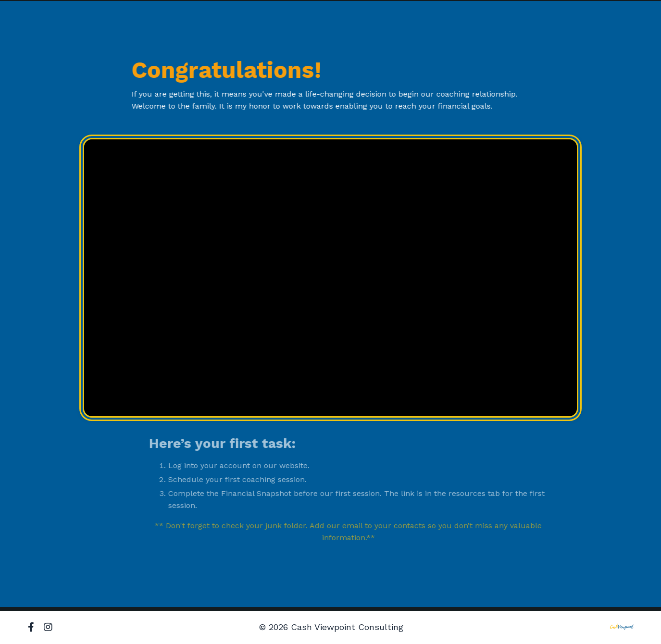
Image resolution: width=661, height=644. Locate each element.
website (302, 465)
